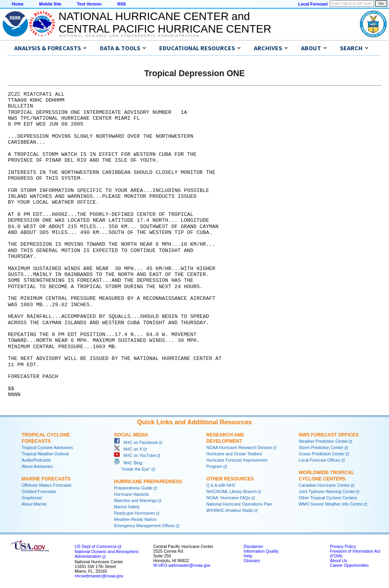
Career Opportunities (349, 565)
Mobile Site (50, 4)
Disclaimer (253, 546)
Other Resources (230, 479)
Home (18, 4)
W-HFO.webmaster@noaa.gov (182, 565)
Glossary (252, 561)
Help (248, 556)
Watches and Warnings (135, 500)
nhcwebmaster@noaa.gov (99, 576)
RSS (121, 4)
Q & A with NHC (221, 485)
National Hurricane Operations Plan (239, 504)
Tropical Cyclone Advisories (47, 447)
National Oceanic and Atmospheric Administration (129, 36)
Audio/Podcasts (36, 460)
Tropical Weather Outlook (45, 454)
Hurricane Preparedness (148, 482)
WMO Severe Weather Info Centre (331, 504)
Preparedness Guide (133, 488)
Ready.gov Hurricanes (135, 513)
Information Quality (261, 551)
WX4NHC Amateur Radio (230, 510)
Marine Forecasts (46, 479)
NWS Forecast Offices (329, 435)
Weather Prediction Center (323, 441)
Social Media (131, 435)
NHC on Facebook (136, 442)
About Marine (34, 504)
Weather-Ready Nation (135, 519)
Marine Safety (127, 507)
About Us (338, 561)
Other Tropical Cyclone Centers (328, 498)
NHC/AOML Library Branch (231, 491)
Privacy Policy (343, 546)
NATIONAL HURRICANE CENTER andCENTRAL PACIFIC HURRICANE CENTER (165, 23)
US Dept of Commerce (96, 546)
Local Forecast (313, 4)
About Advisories (37, 466)
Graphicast (32, 498)
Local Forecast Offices (319, 460)
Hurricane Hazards (131, 494)
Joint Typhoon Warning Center (327, 491)
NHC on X (128, 449)
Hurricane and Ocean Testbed (234, 454)
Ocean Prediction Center (322, 454)
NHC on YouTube (135, 455)
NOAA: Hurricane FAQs (228, 498)
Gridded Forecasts (39, 491)
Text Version (89, 4)
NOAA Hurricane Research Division (239, 447)
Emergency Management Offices (144, 526)
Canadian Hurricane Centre (324, 485)
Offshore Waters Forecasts (47, 485)
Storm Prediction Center (321, 447)
